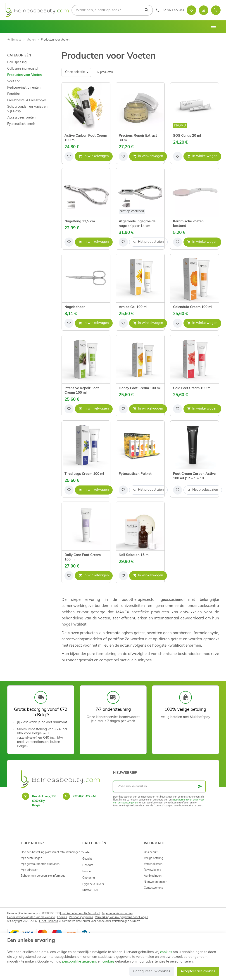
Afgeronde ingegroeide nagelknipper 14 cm (137, 224)
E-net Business (49, 921)
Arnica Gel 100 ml (133, 307)
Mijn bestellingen (31, 858)
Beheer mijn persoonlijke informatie (43, 876)
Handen (87, 872)
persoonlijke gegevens (80, 962)
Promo (180, 126)
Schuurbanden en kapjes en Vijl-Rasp (27, 109)
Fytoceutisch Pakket (135, 474)
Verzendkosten (153, 864)
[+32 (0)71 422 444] (170, 10)
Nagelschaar (75, 307)
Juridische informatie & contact (81, 914)
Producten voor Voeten (24, 75)
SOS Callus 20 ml (187, 136)
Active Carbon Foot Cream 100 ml (86, 138)
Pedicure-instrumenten (24, 88)
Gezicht (87, 859)
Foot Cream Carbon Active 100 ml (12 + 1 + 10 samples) (194, 477)
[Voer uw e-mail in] (159, 786)
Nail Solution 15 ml (134, 555)
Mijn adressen (30, 870)
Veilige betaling (153, 858)
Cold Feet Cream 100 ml (192, 388)
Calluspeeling (17, 62)
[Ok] (200, 786)
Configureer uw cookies (152, 972)
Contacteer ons (153, 888)
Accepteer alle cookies (198, 972)
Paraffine (14, 94)
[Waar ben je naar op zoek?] (112, 10)
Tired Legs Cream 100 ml (84, 474)
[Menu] (213, 27)
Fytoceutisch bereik (21, 124)
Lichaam (88, 865)
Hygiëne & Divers (93, 884)
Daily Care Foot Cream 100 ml (83, 557)
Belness (14, 40)
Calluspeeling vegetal (23, 69)
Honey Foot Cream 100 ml (140, 388)
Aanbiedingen (153, 876)
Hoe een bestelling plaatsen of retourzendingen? (51, 852)
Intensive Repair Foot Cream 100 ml (82, 391)
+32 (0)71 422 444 (84, 797)
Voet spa (14, 81)
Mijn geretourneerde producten (40, 864)
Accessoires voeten (21, 118)
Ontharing (89, 878)
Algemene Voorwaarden (117, 914)
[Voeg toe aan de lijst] (69, 156)
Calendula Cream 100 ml (193, 307)
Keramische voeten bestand (188, 224)
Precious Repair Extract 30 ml (138, 138)
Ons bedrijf (151, 852)
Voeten (31, 40)
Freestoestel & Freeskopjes (27, 101)
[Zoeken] (146, 10)
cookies (166, 952)
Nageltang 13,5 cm (80, 222)
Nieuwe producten (156, 882)
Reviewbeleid (152, 870)
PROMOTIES (90, 891)
